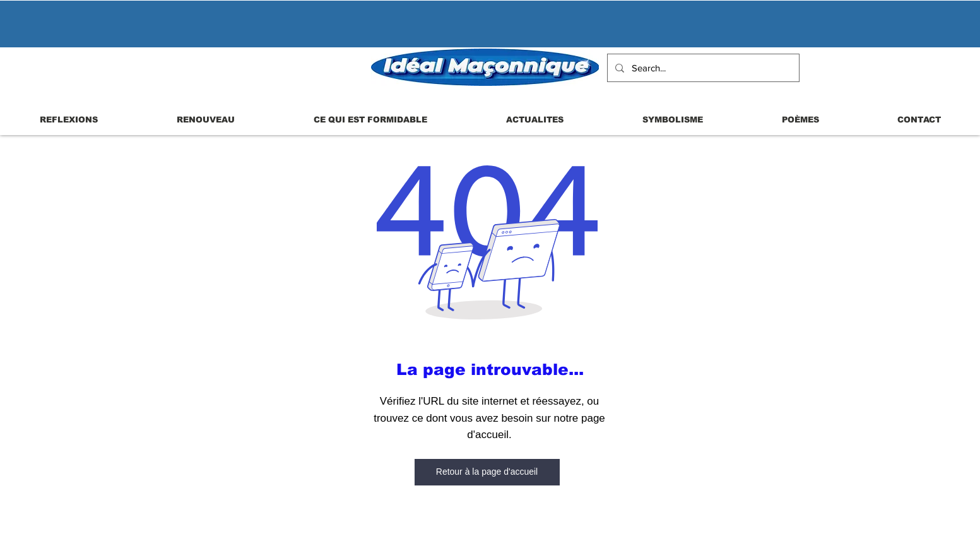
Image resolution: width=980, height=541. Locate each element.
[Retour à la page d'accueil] (487, 472)
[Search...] (702, 68)
